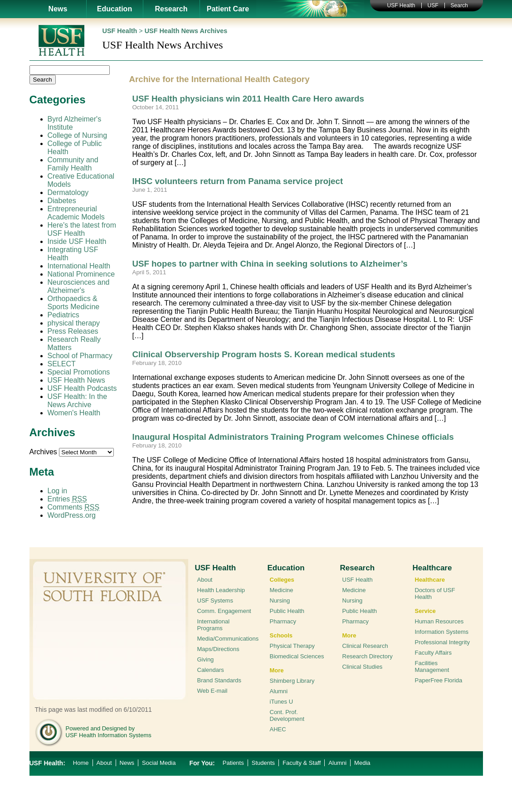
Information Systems (442, 632)
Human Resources (439, 621)
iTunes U (282, 702)
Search (459, 5)
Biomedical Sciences (297, 656)
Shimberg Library (292, 681)
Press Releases (73, 331)
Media (362, 763)
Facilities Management (432, 666)
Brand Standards (219, 680)
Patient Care (228, 9)
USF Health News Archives (186, 31)
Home (81, 763)
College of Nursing (78, 135)
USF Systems (215, 600)
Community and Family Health (73, 164)
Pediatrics (63, 315)
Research (171, 9)
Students (263, 763)
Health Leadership (221, 590)
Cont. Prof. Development (287, 715)
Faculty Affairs (433, 653)
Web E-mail (212, 691)
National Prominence (81, 274)
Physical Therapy (292, 646)
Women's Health (74, 413)
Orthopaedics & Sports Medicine (74, 303)
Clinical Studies (363, 667)
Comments (74, 507)
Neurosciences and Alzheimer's (79, 286)
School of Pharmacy (80, 356)
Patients (233, 763)
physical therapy (74, 323)
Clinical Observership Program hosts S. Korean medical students (264, 354)
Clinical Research (365, 646)
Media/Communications (228, 639)
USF (433, 5)
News (58, 9)
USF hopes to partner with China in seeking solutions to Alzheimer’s (270, 264)
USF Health (401, 5)
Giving (206, 659)
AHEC (278, 729)
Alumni (279, 691)
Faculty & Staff (302, 763)
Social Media (159, 763)
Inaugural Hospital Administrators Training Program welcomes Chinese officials (293, 437)
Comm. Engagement (224, 611)
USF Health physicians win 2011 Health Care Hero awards (248, 99)
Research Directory (368, 656)
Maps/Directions (218, 649)
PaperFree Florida (439, 680)
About (205, 580)
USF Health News (76, 380)
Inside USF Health (77, 241)
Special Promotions (79, 372)
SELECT (62, 364)
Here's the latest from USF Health (82, 229)
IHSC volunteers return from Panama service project (238, 181)
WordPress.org (72, 515)
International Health (79, 266)
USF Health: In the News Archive (78, 401)
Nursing (280, 600)
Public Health (287, 611)
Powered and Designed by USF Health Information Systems (109, 732)
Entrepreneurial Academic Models (76, 213)
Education (115, 9)
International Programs (214, 625)
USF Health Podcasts (82, 388)
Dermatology (68, 192)
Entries (67, 499)
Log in (58, 491)
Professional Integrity (442, 642)
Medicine (282, 590)
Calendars (211, 670)
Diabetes (62, 201)
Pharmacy (283, 621)
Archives (43, 452)
